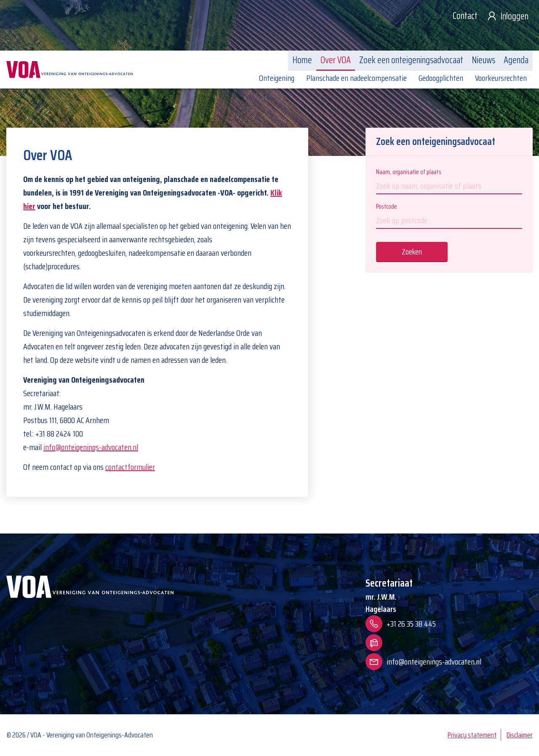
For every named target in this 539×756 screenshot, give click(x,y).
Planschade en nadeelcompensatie (356, 78)
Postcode (449, 215)
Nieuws (483, 60)
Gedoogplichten (441, 78)
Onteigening (277, 78)
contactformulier (130, 467)
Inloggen (507, 16)
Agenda (516, 60)
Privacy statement (472, 735)
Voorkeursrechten (501, 78)
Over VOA (336, 60)
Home (302, 60)
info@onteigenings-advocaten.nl (91, 447)
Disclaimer (520, 735)
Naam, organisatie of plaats (449, 181)
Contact (465, 16)
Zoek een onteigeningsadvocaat (411, 60)
